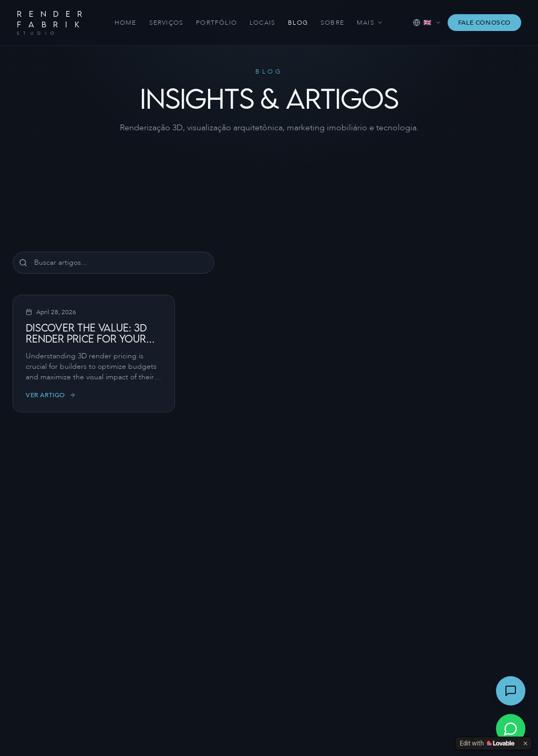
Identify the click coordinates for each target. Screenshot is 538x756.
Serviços (167, 23)
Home (126, 23)
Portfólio (216, 23)
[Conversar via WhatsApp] (511, 729)
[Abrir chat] (511, 691)
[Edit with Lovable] (487, 743)
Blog (298, 23)
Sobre (332, 23)
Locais (262, 23)
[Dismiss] (525, 743)
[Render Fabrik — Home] (51, 23)
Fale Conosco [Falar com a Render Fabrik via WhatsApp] (484, 23)
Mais (370, 23)
